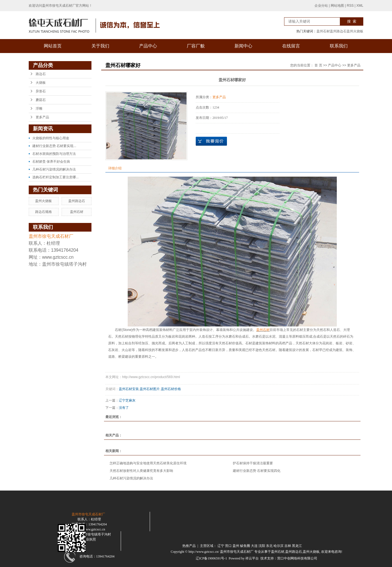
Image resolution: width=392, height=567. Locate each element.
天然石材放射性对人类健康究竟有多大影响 (141, 471)
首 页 (318, 65)
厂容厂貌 (196, 46)
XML (360, 6)
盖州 (236, 546)
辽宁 (221, 546)
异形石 (41, 91)
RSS (350, 6)
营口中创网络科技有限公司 (297, 558)
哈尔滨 (279, 546)
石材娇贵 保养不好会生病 (51, 162)
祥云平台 (252, 558)
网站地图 (337, 6)
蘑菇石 (41, 100)
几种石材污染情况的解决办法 (54, 169)
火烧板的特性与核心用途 (51, 138)
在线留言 (291, 46)
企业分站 (321, 6)
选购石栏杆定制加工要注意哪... (55, 177)
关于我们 (100, 46)
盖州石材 (323, 31)
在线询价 (211, 141)
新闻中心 (243, 46)
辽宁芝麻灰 (127, 400)
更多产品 (42, 117)
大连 (254, 546)
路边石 (41, 74)
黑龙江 (297, 546)
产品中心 (148, 46)
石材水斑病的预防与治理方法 (54, 154)
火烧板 (41, 83)
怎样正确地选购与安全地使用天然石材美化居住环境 (148, 463)
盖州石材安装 (129, 389)
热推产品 (189, 546)
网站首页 (53, 46)
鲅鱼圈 (245, 546)
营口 (228, 546)
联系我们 (339, 46)
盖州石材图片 (150, 389)
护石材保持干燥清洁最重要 (253, 463)
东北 (269, 546)
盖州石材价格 (171, 389)
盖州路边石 (338, 31)
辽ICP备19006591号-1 (211, 558)
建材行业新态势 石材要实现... (54, 146)
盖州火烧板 (355, 31)
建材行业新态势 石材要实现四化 (257, 471)
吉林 (288, 546)
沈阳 (262, 546)
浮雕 (39, 109)
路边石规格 (43, 212)
